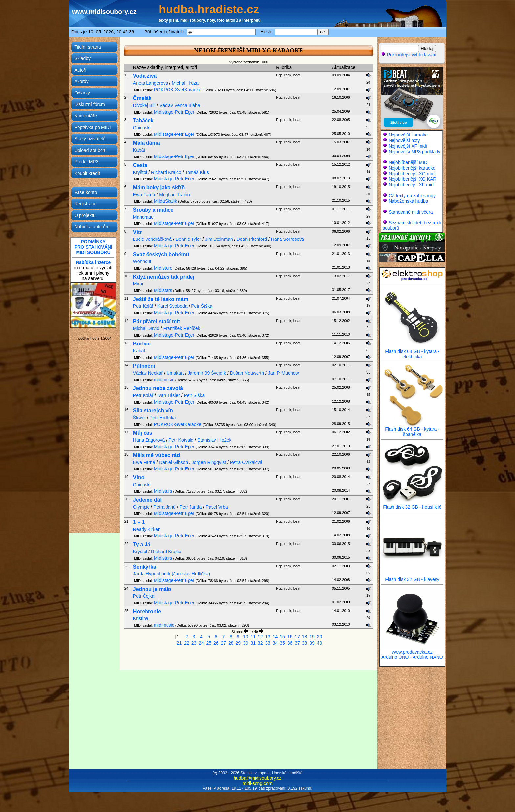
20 (320, 637)
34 (275, 643)
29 (238, 643)
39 (312, 643)
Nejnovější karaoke (408, 135)
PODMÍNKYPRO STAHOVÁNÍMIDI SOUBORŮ (93, 247)
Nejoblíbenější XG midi (412, 174)
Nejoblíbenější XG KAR (413, 179)
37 (297, 643)
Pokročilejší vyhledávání (409, 55)
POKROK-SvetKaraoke (178, 90)
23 (194, 643)
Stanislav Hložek (214, 440)
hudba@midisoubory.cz (257, 778)
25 (209, 643)
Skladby (82, 58)
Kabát (139, 150)
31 (253, 643)
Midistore (163, 268)
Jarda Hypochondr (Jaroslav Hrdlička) (171, 574)
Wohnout (142, 261)
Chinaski (142, 128)
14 (275, 637)
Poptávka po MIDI (92, 127)
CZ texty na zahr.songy (412, 196)
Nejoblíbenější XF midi (412, 185)
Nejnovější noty (404, 140)
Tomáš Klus (197, 172)
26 (216, 643)
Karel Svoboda (172, 306)
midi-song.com (257, 783)
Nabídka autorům (92, 227)
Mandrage (143, 217)
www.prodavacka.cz (412, 650)
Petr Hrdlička (163, 418)
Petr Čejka (144, 596)
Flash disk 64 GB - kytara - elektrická (412, 352)
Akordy (81, 81)
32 (260, 643)
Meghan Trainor (175, 195)
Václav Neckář (148, 373)
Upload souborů (90, 150)
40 (320, 643)
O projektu (85, 215)
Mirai (138, 284)
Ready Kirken (147, 529)
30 (246, 643)
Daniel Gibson (173, 462)
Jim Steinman (219, 239)
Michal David (146, 328)
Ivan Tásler (169, 395)
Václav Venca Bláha (180, 105)
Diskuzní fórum (90, 104)
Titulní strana (87, 47)
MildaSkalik (165, 201)
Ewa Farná (144, 195)
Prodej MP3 (86, 162)
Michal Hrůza (185, 83)
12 (260, 637)
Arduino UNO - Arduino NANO (412, 657)
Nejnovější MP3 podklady (414, 152)
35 (282, 643)
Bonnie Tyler (189, 239)
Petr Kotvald (181, 440)
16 (290, 637)
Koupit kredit (87, 173)
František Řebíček (182, 328)
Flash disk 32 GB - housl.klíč (412, 505)
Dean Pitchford (252, 239)
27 (224, 643)
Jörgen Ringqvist (209, 462)
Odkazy (82, 93)
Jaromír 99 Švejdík (207, 373)
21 (179, 643)
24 (201, 643)
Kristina (141, 618)
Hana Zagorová (149, 440)
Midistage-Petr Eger (174, 112)
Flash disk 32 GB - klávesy (412, 577)
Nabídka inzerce (93, 262)
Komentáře (85, 116)
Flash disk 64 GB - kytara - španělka (412, 430)
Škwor (139, 418)
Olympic (141, 507)
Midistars (163, 290)
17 (297, 637)
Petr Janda (190, 507)
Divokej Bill (144, 105)
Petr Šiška (202, 306)
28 (231, 643)
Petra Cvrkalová (246, 462)
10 (246, 637)
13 (268, 637)
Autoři (80, 70)
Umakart (175, 373)
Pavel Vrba (217, 507)
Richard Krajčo (166, 172)
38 (305, 643)
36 (290, 643)
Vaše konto (86, 192)
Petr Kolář (143, 306)
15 (282, 637)
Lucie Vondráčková (152, 239)
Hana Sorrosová (288, 239)
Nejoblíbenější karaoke (412, 168)
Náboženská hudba (408, 201)
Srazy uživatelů (90, 139)
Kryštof (140, 172)
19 (312, 637)
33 (268, 643)
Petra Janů (165, 507)
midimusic (164, 380)
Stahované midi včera (411, 212)
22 (187, 643)
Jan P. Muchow (283, 373)
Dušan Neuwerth (247, 373)
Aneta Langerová (151, 83)
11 (253, 637)
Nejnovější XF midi (408, 146)
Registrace (85, 204)
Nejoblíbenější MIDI (409, 162)
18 (305, 637)
